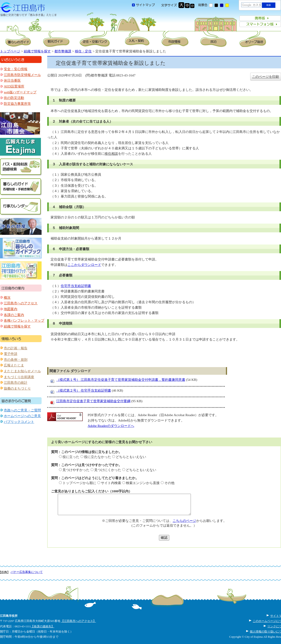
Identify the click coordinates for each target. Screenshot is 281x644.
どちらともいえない (131, 457)
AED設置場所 (14, 86)
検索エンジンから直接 (143, 483)
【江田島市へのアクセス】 (78, 621)
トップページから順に (79, 483)
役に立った (71, 457)
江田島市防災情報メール (22, 75)
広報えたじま (14, 365)
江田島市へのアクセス (21, 303)
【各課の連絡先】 (42, 626)
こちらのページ (184, 521)
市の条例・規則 (16, 360)
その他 (169, 483)
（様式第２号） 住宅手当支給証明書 (84, 390)
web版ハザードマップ (20, 92)
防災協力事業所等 (17, 104)
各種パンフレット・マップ (24, 321)
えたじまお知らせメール (22, 371)
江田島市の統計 (16, 383)
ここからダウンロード (84, 265)
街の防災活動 (14, 98)
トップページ (10, 51)
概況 (7, 298)
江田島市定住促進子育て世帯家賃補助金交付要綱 (93, 401)
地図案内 (11, 309)
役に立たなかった (98, 457)
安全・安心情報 (16, 69)
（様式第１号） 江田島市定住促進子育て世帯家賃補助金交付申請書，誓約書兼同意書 (121, 380)
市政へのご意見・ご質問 (22, 410)
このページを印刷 (265, 77)
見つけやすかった (76, 470)
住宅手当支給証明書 (76, 286)
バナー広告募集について (27, 572)
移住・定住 (83, 51)
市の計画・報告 (16, 348)
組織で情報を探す (37, 51)
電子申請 (11, 354)
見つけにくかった (108, 470)
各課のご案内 (14, 315)
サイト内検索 (111, 483)
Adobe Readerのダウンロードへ (111, 426)
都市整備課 (63, 51)
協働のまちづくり (17, 388)
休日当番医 (12, 81)
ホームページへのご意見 (22, 416)
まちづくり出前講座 (19, 377)
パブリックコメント (19, 422)
